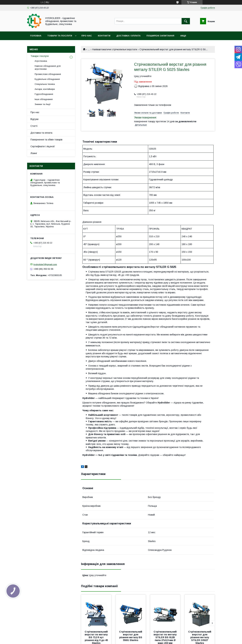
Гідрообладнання (44, 94)
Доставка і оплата (128, 36)
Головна (36, 36)
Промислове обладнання (48, 74)
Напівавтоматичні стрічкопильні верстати (115, 49)
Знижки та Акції (43, 104)
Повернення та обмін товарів (46, 140)
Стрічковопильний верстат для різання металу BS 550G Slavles (131, 636)
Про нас (87, 36)
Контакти (104, 36)
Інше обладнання (44, 99)
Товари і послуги (40, 56)
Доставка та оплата (41, 133)
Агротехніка (41, 61)
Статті (34, 126)
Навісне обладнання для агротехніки (48, 67)
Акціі (183, 36)
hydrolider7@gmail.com (45, 264)
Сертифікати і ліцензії (43, 146)
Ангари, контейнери (45, 89)
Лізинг (34, 153)
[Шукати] (186, 21)
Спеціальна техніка (45, 84)
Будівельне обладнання (47, 79)
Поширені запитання (160, 36)
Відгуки (34, 119)
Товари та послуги (60, 36)
